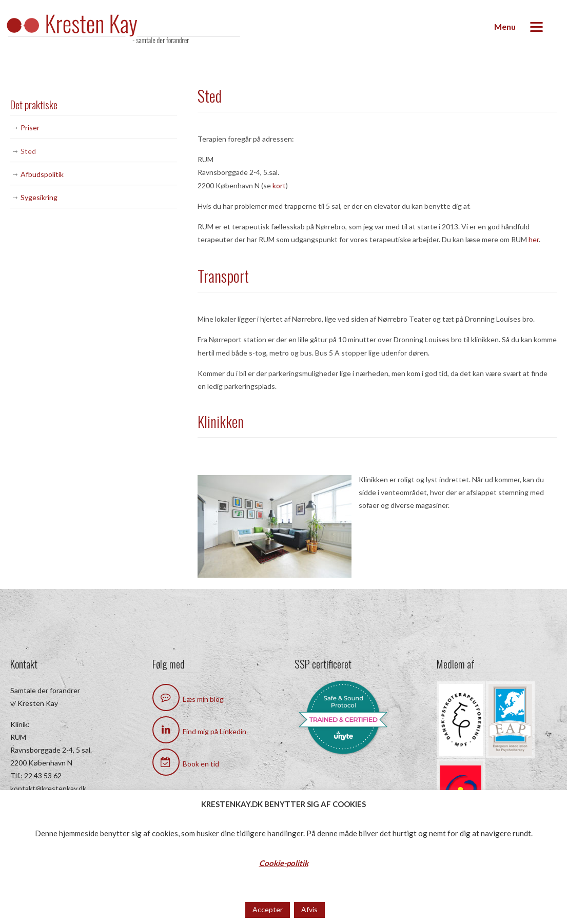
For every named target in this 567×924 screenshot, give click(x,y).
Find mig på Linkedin (199, 731)
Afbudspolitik (42, 174)
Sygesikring (39, 197)
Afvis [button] (309, 909)
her (534, 239)
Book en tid (186, 764)
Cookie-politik (284, 863)
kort (279, 185)
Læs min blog (188, 699)
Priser (30, 127)
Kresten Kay (133, 30)
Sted (28, 151)
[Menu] (518, 27)
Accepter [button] (268, 909)
